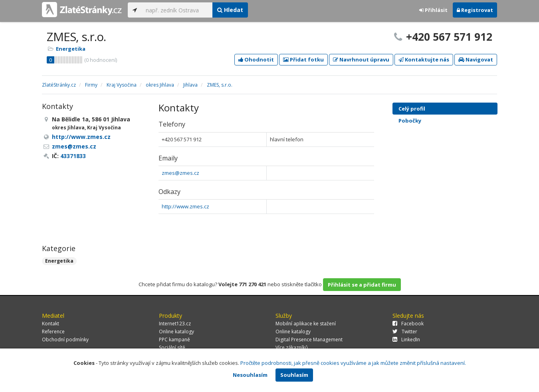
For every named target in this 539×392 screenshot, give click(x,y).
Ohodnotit (256, 59)
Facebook (408, 324)
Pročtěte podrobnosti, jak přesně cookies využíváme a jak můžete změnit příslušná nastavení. (353, 363)
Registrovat (475, 10)
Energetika (71, 49)
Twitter (405, 332)
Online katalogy (176, 332)
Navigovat (476, 59)
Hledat (230, 10)
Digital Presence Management (309, 340)
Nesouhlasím (250, 375)
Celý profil (412, 109)
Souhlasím (294, 375)
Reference (53, 332)
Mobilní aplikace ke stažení (306, 324)
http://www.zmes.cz (185, 206)
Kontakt (51, 324)
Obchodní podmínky (65, 340)
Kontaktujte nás (424, 59)
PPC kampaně (174, 340)
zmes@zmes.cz (180, 173)
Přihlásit (433, 10)
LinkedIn (406, 340)
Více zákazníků (292, 347)
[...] (177, 10)
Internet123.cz (175, 324)
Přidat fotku (303, 59)
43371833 (73, 156)
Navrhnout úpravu (361, 59)
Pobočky (410, 121)
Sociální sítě (172, 347)
